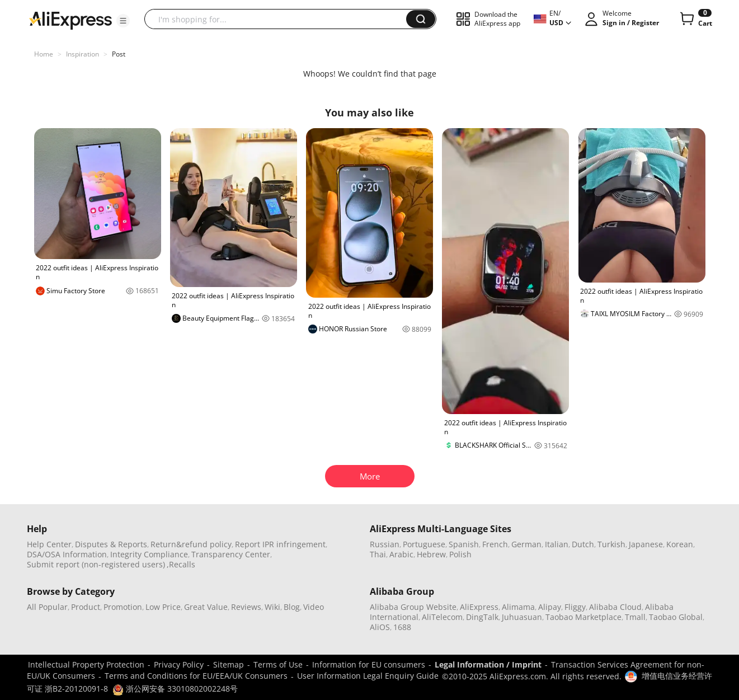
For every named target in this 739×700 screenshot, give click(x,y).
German (526, 544)
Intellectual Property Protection (86, 664)
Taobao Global (676, 617)
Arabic (401, 554)
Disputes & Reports (111, 544)
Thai (378, 554)
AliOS (380, 627)
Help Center (49, 544)
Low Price (163, 607)
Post (119, 54)
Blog (292, 607)
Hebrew (431, 554)
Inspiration (83, 54)
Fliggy (575, 607)
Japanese (646, 544)
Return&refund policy (191, 544)
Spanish (464, 544)
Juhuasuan (522, 617)
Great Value (206, 607)
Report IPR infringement (280, 544)
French (495, 544)
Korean (680, 544)
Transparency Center (231, 554)
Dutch (583, 544)
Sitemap (229, 664)
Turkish (611, 544)
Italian (557, 544)
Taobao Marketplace (583, 617)
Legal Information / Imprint (488, 664)
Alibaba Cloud (615, 607)
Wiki (272, 607)
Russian (385, 544)
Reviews (246, 607)
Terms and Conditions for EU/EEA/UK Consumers (196, 676)
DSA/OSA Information (67, 554)
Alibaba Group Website (413, 607)
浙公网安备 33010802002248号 (175, 689)
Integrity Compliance (149, 554)
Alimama (518, 607)
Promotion (123, 607)
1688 (402, 627)
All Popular (47, 607)
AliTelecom (442, 617)
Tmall (635, 617)
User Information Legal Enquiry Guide (368, 676)
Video (314, 607)
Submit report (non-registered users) (96, 564)
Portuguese (424, 544)
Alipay (550, 607)
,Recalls (181, 564)
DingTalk (482, 617)
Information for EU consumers (369, 664)
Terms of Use (278, 664)
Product (86, 607)
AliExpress (479, 607)
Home (44, 54)
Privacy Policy (179, 664)
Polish (460, 554)
